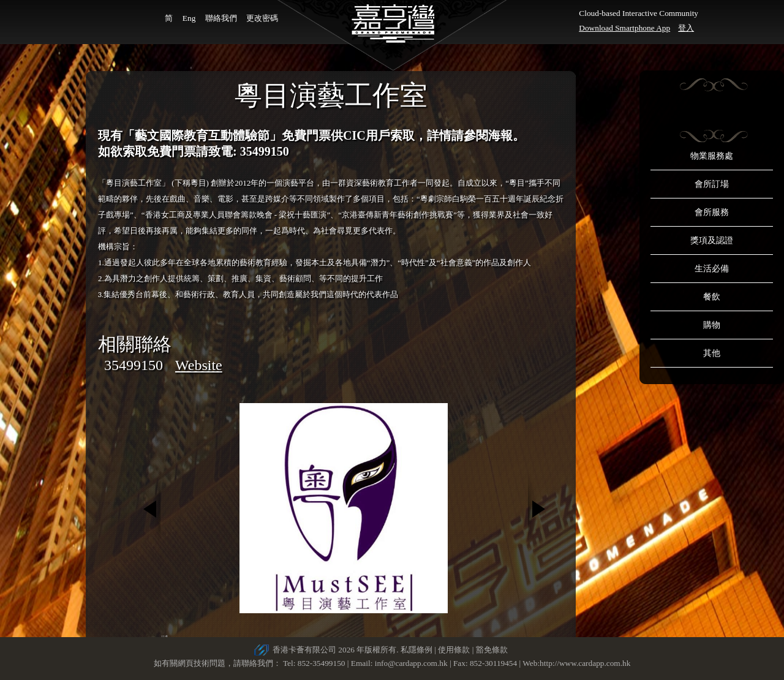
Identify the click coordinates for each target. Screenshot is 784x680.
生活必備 (712, 269)
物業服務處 (712, 156)
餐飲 (712, 297)
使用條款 (454, 650)
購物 (712, 325)
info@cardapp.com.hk (412, 663)
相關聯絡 (135, 344)
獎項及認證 (712, 240)
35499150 (134, 365)
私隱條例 (417, 650)
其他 (712, 353)
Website (199, 365)
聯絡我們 (221, 18)
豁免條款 (492, 650)
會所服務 (712, 212)
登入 (686, 28)
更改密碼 (262, 18)
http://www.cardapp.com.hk (585, 663)
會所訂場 (712, 184)
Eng (189, 18)
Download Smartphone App (624, 28)
